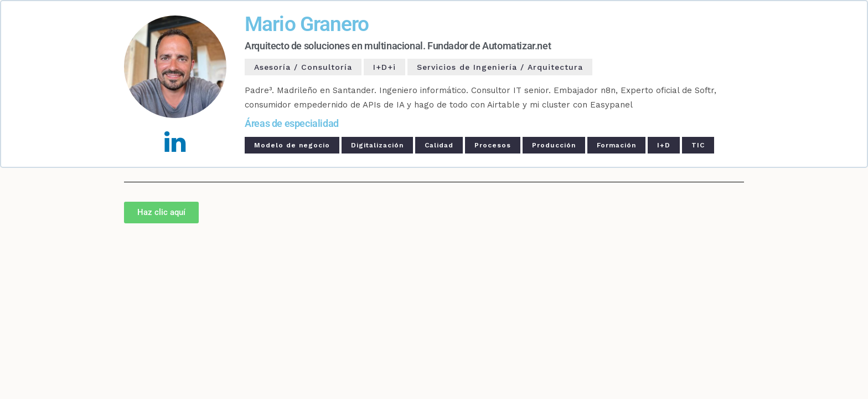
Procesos (493, 145)
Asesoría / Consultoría (303, 67)
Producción (554, 145)
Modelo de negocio (292, 145)
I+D (664, 145)
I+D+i (384, 67)
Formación (616, 145)
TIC (698, 145)
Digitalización (377, 145)
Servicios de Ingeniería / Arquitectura (500, 67)
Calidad (439, 145)
